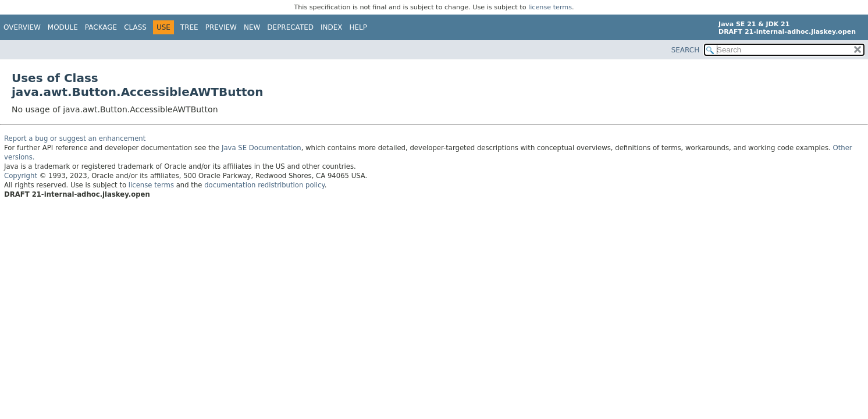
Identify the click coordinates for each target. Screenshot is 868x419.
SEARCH (686, 50)
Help (359, 27)
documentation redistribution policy (264, 185)
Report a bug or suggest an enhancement (75, 139)
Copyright (21, 176)
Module (63, 27)
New (252, 27)
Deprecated (290, 27)
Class (135, 27)
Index (332, 27)
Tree (189, 27)
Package (101, 27)
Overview (22, 27)
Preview (221, 27)
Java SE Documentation (262, 148)
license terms (550, 7)
